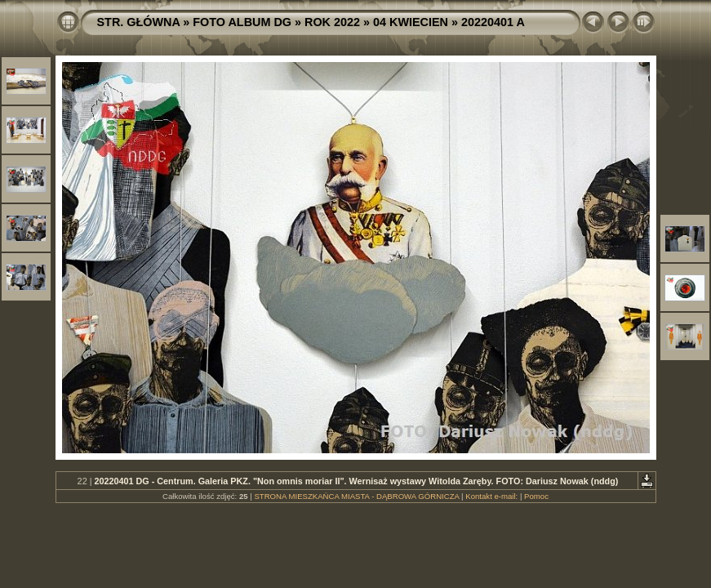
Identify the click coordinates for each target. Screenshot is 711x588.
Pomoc (536, 496)
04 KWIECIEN (411, 22)
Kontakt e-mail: (491, 496)
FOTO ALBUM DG (242, 22)
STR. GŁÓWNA (139, 22)
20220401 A (493, 22)
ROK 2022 (332, 22)
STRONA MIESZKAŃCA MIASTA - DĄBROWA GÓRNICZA (356, 496)
